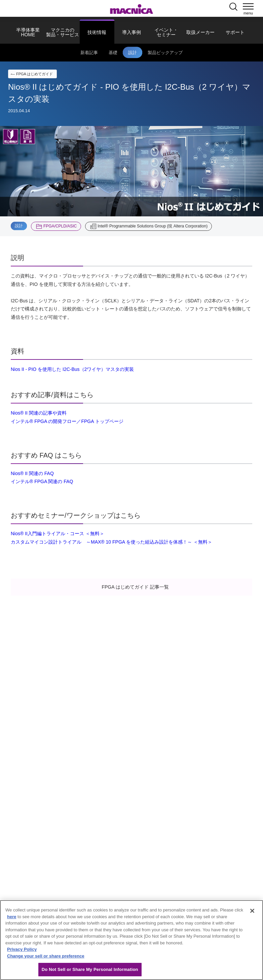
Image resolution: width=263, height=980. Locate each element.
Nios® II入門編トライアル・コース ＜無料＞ (58, 534)
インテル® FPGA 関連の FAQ (42, 481)
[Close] (252, 911)
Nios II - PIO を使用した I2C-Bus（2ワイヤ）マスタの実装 (72, 369)
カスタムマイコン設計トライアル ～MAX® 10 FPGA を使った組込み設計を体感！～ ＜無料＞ (111, 542)
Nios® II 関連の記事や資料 (39, 413)
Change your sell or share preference (46, 956)
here (12, 917)
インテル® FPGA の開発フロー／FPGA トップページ (67, 421)
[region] (131, 940)
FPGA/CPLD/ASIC (60, 226)
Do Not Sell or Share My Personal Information (90, 969)
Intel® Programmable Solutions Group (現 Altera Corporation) (153, 226)
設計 (19, 226)
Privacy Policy (22, 949)
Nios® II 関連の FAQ (32, 473)
